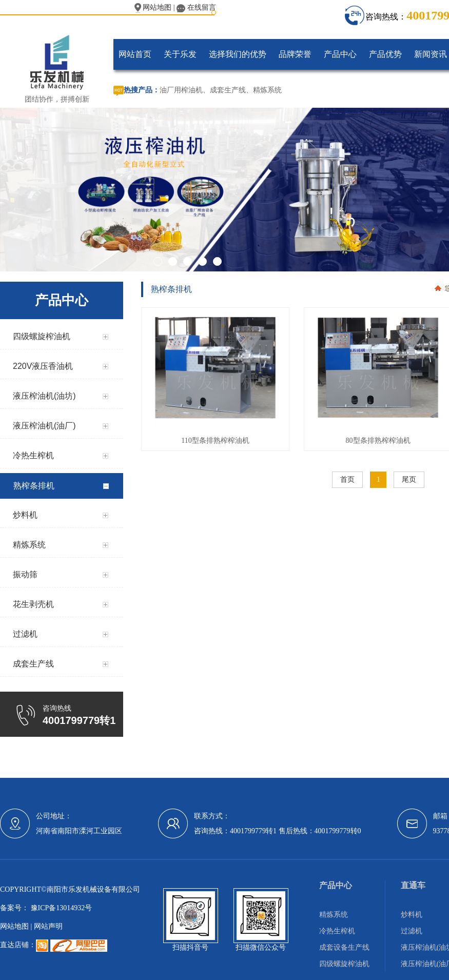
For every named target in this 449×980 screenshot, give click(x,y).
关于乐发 (180, 54)
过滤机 (412, 931)
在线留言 (196, 7)
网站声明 (48, 926)
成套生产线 (228, 90)
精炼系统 (267, 90)
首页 (347, 479)
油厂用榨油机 (181, 90)
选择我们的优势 (238, 54)
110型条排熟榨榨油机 (215, 440)
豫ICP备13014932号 (60, 908)
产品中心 (340, 54)
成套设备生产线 (344, 947)
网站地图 (153, 7)
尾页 (409, 479)
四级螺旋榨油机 (344, 964)
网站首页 (135, 54)
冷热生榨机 (337, 931)
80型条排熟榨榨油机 (378, 440)
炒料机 (412, 915)
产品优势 (385, 54)
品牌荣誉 (295, 54)
